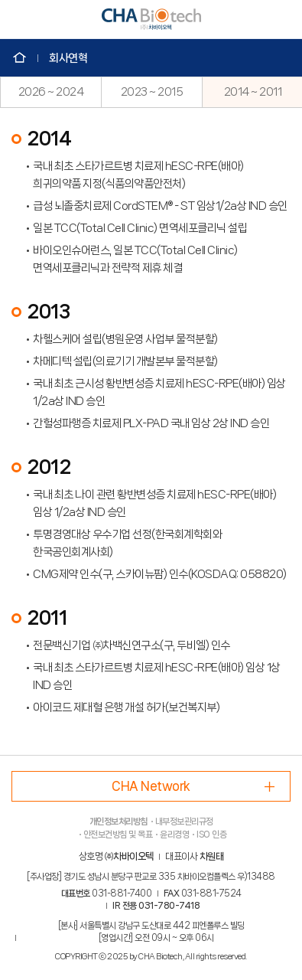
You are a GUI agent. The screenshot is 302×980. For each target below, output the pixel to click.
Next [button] (294, 93)
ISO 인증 (211, 835)
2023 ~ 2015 (152, 92)
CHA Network (151, 786)
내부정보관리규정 (184, 822)
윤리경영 (174, 835)
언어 (283, 19)
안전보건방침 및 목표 (118, 835)
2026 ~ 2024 (51, 92)
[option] (50, 93)
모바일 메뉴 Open (19, 19)
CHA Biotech (151, 19)
